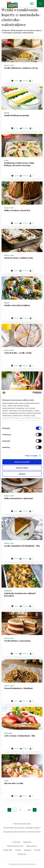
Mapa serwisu (32, 846)
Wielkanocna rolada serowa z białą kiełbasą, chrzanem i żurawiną (19, 164)
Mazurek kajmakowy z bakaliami (18, 688)
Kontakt (37, 850)
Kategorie (28, 850)
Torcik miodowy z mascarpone (17, 641)
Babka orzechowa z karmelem (17, 210)
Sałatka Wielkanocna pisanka (17, 115)
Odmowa (22, 474)
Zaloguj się (22, 854)
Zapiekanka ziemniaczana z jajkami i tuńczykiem (20, 595)
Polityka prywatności (15, 846)
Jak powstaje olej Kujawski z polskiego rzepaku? (22, 828)
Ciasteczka (8, 733)
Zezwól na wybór (22, 468)
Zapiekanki (8, 591)
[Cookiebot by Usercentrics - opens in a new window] (33, 393)
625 (29, 810)
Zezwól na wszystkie (22, 462)
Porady (18, 850)
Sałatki (7, 113)
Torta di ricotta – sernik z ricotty (18, 353)
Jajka (6, 160)
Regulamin (27, 842)
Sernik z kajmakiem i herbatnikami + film (22, 546)
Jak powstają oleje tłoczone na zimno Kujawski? (22, 832)
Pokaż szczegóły (31, 456)
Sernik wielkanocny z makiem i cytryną (21, 68)
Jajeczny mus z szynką (14, 783)
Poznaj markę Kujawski (22, 824)
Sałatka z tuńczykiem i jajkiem (17, 305)
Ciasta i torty (9, 65)
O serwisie (16, 842)
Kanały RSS (8, 850)
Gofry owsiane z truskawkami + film (20, 736)
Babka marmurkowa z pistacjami (18, 498)
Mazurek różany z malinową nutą (18, 258)
